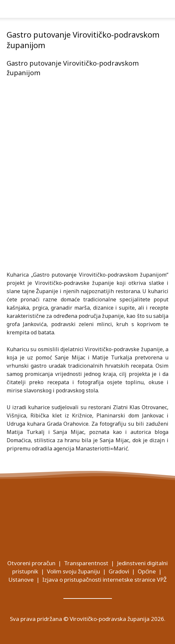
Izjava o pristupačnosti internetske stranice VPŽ (105, 580)
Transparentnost (86, 563)
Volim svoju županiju (73, 571)
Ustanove (21, 580)
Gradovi (119, 571)
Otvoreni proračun (31, 563)
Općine (147, 571)
